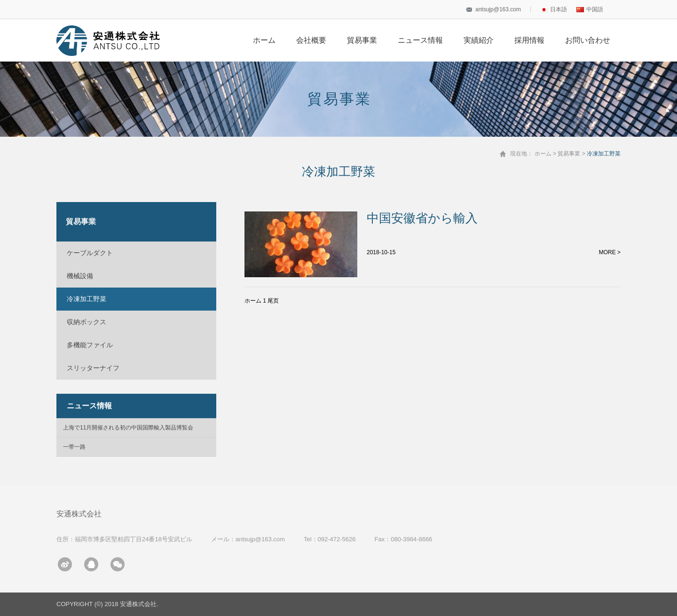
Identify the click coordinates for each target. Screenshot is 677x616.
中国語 (590, 9)
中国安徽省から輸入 (422, 218)
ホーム (264, 40)
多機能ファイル (90, 345)
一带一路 (74, 447)
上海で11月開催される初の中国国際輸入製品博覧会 (128, 428)
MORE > (610, 252)
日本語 (554, 9)
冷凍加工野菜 (87, 299)
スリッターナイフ (93, 368)
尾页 (273, 301)
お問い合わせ (588, 40)
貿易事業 (362, 40)
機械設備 (80, 276)
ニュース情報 (420, 40)
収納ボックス (87, 322)
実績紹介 (479, 40)
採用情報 (529, 40)
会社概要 (311, 40)
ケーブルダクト (90, 253)
